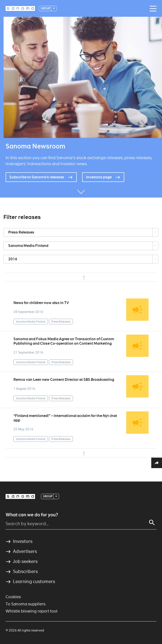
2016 (13, 259)
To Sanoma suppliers (26, 604)
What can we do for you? (32, 515)
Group (46, 8)
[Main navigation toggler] (152, 9)
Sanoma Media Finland (29, 246)
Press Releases (22, 232)
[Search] (152, 523)
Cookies (13, 597)
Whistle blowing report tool (32, 611)
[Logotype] (20, 8)
